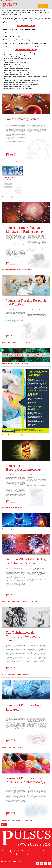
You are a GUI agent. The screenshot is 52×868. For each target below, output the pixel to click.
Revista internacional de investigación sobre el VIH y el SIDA (21, 47)
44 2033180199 (7, 1)
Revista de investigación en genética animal (16, 33)
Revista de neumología (10, 29)
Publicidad (5, 853)
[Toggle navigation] (28, 5)
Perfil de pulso (16, 851)
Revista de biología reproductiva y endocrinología (34, 43)
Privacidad (25, 855)
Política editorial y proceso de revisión (33, 851)
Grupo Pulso (21, 861)
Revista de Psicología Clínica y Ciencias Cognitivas (18, 40)
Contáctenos (6, 851)
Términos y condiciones (17, 853)
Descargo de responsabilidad (11, 855)
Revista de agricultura (9, 43)
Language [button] (42, 6)
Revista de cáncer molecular (28, 29)
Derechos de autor (32, 853)
